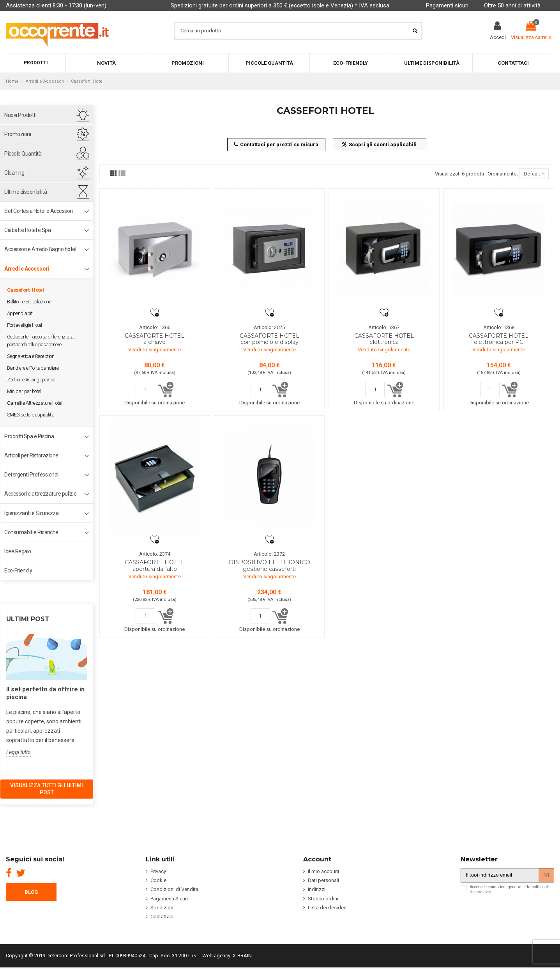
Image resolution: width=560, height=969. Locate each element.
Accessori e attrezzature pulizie (40, 494)
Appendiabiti (20, 313)
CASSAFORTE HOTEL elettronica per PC (499, 339)
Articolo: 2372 (269, 554)
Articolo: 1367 (384, 327)
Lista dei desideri (327, 908)
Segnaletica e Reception (31, 356)
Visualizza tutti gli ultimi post (47, 789)
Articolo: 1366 (155, 327)
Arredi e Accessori (27, 269)
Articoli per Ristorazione (31, 455)
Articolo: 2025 (269, 327)
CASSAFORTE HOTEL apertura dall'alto (155, 566)
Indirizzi (317, 889)
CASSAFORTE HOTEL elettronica (384, 339)
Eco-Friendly (18, 570)
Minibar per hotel (24, 391)
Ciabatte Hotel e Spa (27, 230)
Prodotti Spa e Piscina (29, 436)
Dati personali (323, 880)
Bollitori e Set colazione (29, 302)
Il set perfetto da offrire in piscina (45, 693)
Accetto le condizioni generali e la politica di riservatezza (510, 889)
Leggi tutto (19, 752)
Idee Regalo (18, 551)
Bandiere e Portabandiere (33, 368)
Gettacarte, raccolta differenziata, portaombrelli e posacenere (41, 341)
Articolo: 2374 (155, 554)
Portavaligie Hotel (25, 325)
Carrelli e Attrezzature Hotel (35, 403)
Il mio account (324, 871)
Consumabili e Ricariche (31, 532)
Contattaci (162, 917)
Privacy (158, 871)
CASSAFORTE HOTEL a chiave (155, 339)
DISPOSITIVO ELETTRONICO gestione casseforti (269, 566)
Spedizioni (163, 908)
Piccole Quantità (23, 154)
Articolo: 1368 (499, 327)
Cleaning (14, 173)
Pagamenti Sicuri (169, 899)
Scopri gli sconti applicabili (380, 144)
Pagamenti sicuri (447, 5)
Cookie (158, 880)
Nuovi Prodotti (20, 115)
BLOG (31, 892)
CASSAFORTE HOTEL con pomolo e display (269, 339)
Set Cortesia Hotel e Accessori (38, 211)
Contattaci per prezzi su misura (276, 144)
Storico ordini (323, 899)
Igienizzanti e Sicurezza (31, 513)
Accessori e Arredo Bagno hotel (40, 249)
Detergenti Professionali (32, 475)
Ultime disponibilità (26, 192)
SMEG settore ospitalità (31, 415)
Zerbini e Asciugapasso (31, 380)
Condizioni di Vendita (174, 889)
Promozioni (18, 134)
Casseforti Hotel (26, 290)
